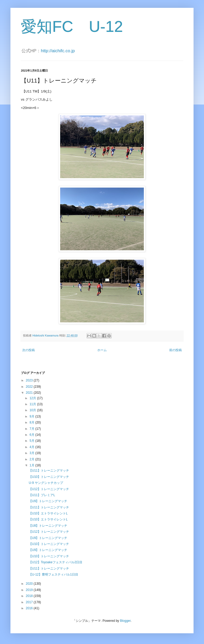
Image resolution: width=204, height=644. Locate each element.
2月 (32, 459)
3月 (32, 453)
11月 (33, 404)
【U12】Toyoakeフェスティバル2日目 (56, 562)
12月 (33, 398)
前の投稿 (175, 350)
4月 (32, 447)
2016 (30, 608)
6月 (32, 435)
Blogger (125, 621)
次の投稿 (29, 350)
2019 (30, 590)
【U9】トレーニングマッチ (48, 501)
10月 (33, 410)
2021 (30, 393)
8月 (32, 422)
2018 (30, 596)
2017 (30, 602)
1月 (32, 465)
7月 (32, 429)
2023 (30, 380)
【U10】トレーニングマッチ (49, 477)
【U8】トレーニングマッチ (48, 526)
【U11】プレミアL (42, 495)
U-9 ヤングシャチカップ (46, 483)
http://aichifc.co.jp (58, 51)
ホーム (102, 350)
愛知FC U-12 (72, 27)
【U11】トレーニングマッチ (49, 471)
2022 (30, 387)
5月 (32, 441)
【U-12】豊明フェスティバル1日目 (53, 575)
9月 (32, 416)
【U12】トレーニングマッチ (49, 489)
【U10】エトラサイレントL (48, 513)
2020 (30, 584)
